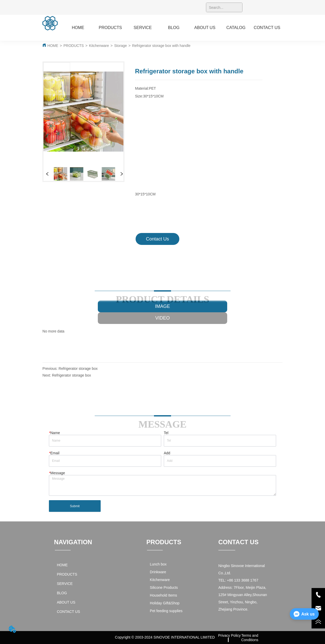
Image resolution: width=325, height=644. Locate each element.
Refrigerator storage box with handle (161, 46)
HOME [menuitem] (78, 28)
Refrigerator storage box (78, 369)
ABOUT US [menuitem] (205, 28)
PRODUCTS (74, 46)
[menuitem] (110, 28)
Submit (75, 506)
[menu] (172, 28)
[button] (110, 28)
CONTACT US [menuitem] (267, 28)
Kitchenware (99, 46)
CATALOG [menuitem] (236, 28)
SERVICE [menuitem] (143, 28)
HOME (53, 46)
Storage (120, 46)
